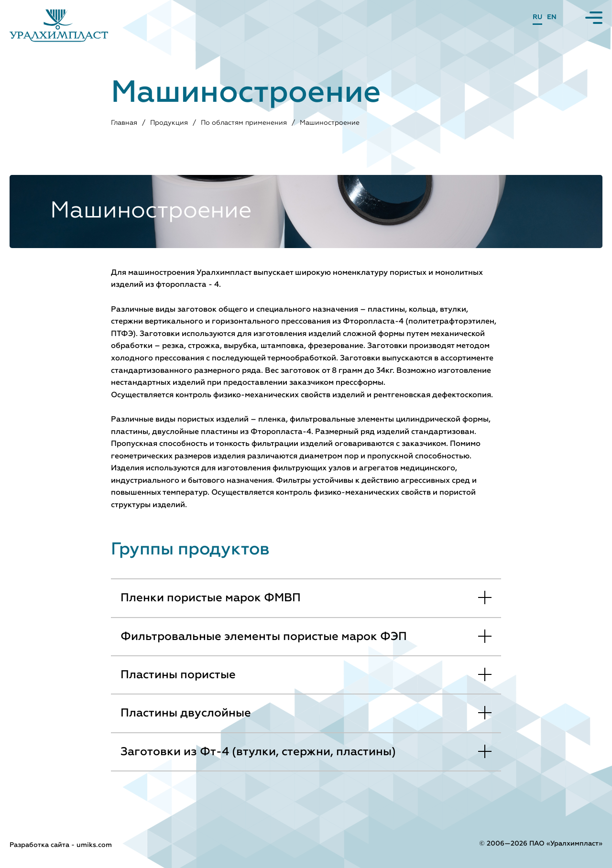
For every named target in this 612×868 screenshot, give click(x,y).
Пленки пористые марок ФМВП (211, 598)
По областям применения (244, 123)
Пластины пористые (178, 675)
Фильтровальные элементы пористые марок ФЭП (264, 637)
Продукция (169, 123)
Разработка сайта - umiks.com (61, 845)
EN (552, 17)
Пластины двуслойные (186, 713)
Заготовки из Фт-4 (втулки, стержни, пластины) (258, 752)
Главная (125, 123)
